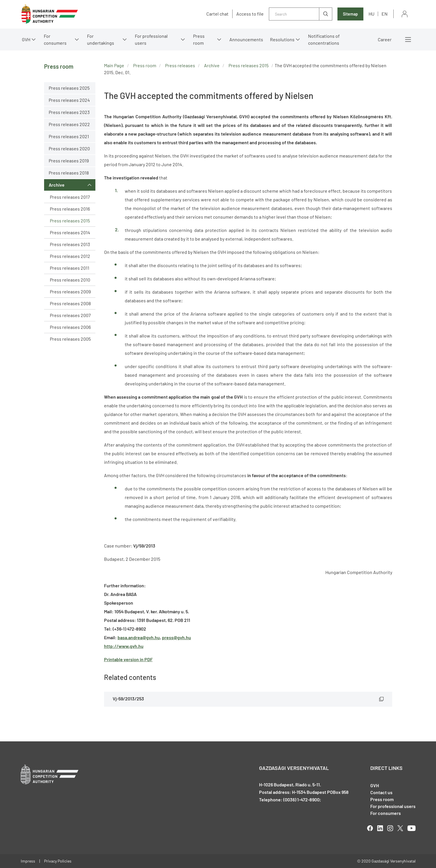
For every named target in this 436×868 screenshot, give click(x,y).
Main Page (114, 65)
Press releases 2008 (70, 303)
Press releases (180, 65)
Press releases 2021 (69, 136)
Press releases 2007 (70, 315)
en (385, 14)
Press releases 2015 (70, 221)
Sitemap (350, 14)
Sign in (405, 14)
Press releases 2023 (69, 112)
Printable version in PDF (128, 659)
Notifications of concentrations (324, 39)
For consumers (55, 39)
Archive (57, 185)
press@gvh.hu (177, 637)
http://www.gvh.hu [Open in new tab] (124, 646)
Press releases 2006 (70, 327)
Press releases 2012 (70, 256)
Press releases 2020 (69, 148)
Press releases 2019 (69, 161)
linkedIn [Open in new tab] (380, 828)
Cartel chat (217, 14)
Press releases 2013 (70, 244)
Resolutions (282, 39)
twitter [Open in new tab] (400, 828)
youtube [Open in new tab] (412, 828)
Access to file (250, 14)
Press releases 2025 (69, 88)
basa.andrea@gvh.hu (139, 637)
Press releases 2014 (70, 232)
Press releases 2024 (69, 100)
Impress (28, 861)
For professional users (151, 39)
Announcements (246, 39)
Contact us (381, 792)
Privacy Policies (58, 861)
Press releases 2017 (70, 197)
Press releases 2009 (70, 291)
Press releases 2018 (69, 173)
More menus (408, 40)
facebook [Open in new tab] (370, 828)
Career (385, 39)
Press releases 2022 (69, 124)
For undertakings (101, 39)
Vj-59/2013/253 (128, 699)
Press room (199, 39)
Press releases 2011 (70, 268)
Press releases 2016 (70, 209)
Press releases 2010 (70, 280)
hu (371, 14)
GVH (26, 39)
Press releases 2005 (70, 339)
